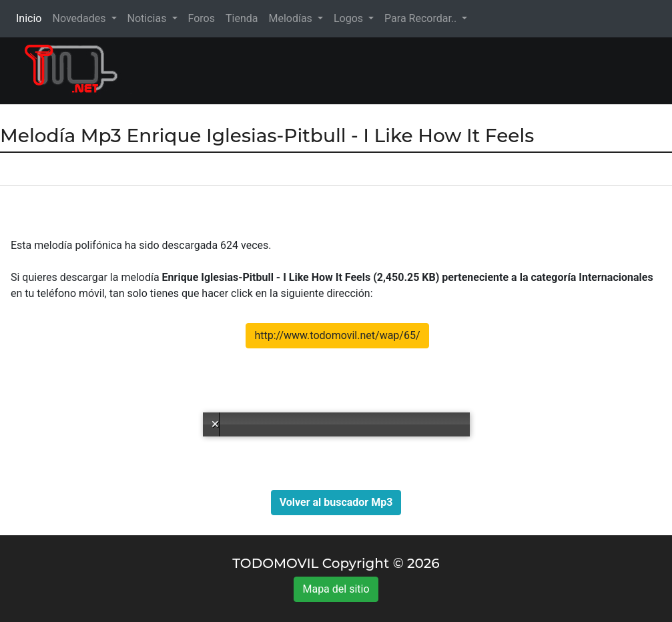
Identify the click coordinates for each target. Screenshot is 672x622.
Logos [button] (350, 18)
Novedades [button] (80, 18)
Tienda (242, 18)
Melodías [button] (291, 18)
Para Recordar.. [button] (422, 18)
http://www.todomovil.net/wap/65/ (337, 335)
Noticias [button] (148, 18)
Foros (202, 18)
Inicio (31, 18)
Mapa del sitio (336, 589)
